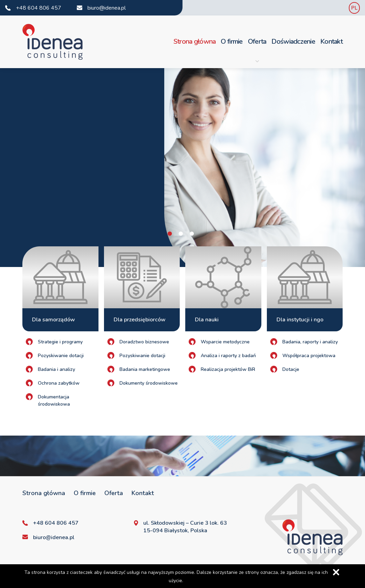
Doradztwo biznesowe (144, 342)
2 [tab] (181, 234)
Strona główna (195, 41)
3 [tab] (192, 234)
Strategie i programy (60, 342)
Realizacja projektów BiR (228, 369)
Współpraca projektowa (309, 356)
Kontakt (331, 41)
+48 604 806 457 (39, 8)
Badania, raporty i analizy (310, 342)
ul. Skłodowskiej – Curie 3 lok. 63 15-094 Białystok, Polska (185, 527)
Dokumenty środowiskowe (149, 383)
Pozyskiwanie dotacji (61, 356)
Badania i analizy (56, 369)
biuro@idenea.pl (107, 8)
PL (354, 8)
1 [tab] (170, 234)
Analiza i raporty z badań (228, 356)
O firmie (232, 41)
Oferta (257, 50)
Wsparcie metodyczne (225, 342)
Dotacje (291, 369)
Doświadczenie (293, 41)
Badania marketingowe (145, 369)
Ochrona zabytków (59, 383)
